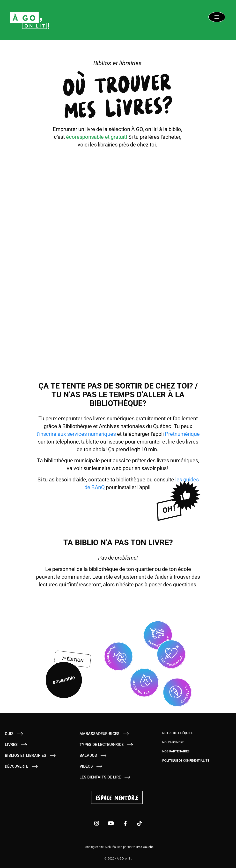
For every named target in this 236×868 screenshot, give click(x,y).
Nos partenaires (176, 751)
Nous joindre (173, 742)
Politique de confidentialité (186, 760)
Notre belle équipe (178, 733)
